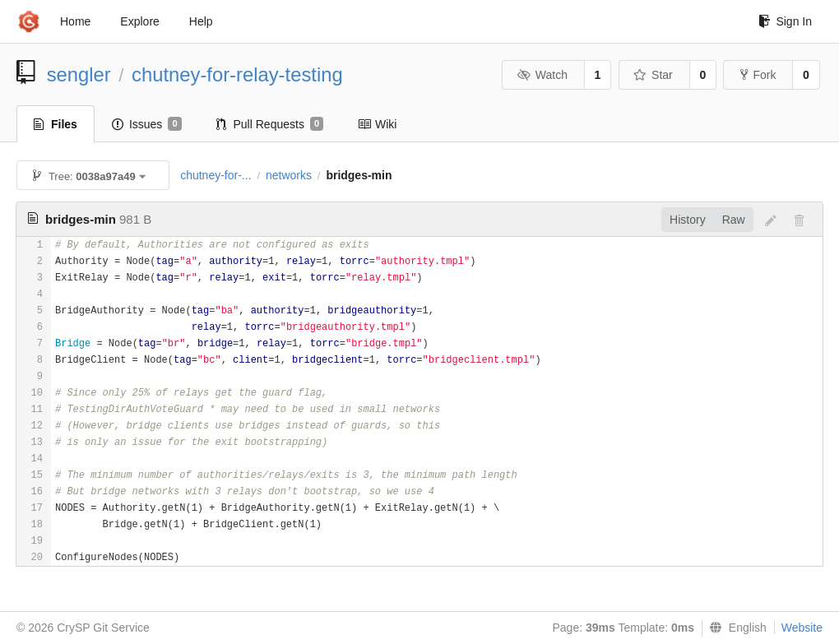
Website (802, 628)
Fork (758, 75)
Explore (139, 21)
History (688, 220)
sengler (79, 74)
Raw (734, 220)
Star (653, 75)
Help (201, 21)
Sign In (785, 21)
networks (289, 175)
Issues (147, 124)
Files (56, 124)
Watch (542, 75)
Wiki (377, 124)
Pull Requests (270, 124)
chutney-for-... (216, 175)
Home (75, 21)
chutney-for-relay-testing (237, 74)
